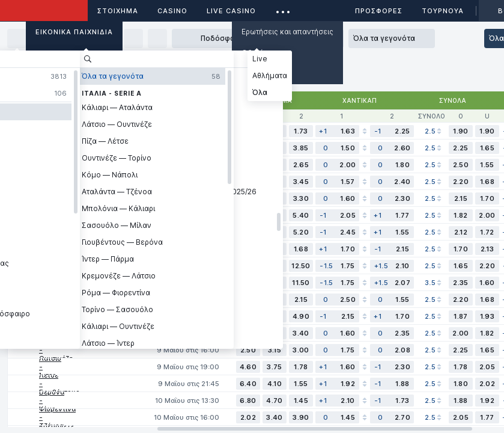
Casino (172, 11)
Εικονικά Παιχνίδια (74, 32)
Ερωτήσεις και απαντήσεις (287, 32)
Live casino (231, 11)
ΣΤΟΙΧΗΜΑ (118, 11)
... (283, 9)
